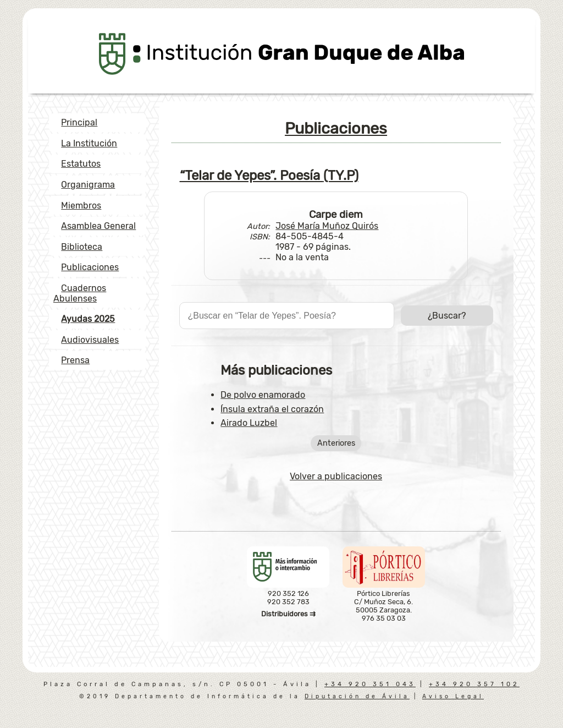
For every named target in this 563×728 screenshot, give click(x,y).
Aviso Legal (453, 696)
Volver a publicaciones (336, 476)
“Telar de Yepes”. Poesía (269, 176)
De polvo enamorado (263, 395)
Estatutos (81, 164)
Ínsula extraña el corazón (272, 409)
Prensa (75, 360)
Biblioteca (82, 247)
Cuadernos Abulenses (80, 293)
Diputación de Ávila (357, 696)
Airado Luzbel (249, 423)
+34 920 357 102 (474, 684)
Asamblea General (98, 226)
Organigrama (88, 185)
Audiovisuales (90, 340)
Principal (79, 122)
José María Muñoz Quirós (327, 226)
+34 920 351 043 (370, 684)
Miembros (81, 206)
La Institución (89, 143)
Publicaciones (90, 267)
